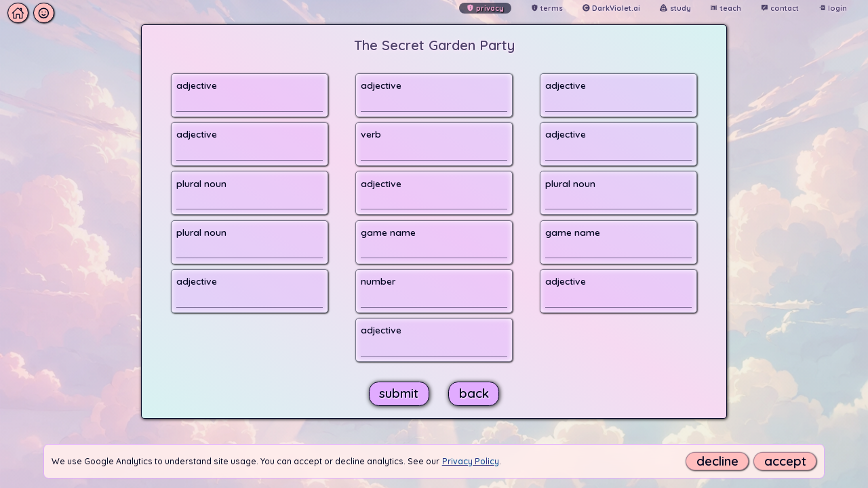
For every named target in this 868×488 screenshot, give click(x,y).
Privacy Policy (471, 461)
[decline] (717, 461)
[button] (31, 14)
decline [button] (717, 461)
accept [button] (785, 461)
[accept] (785, 461)
